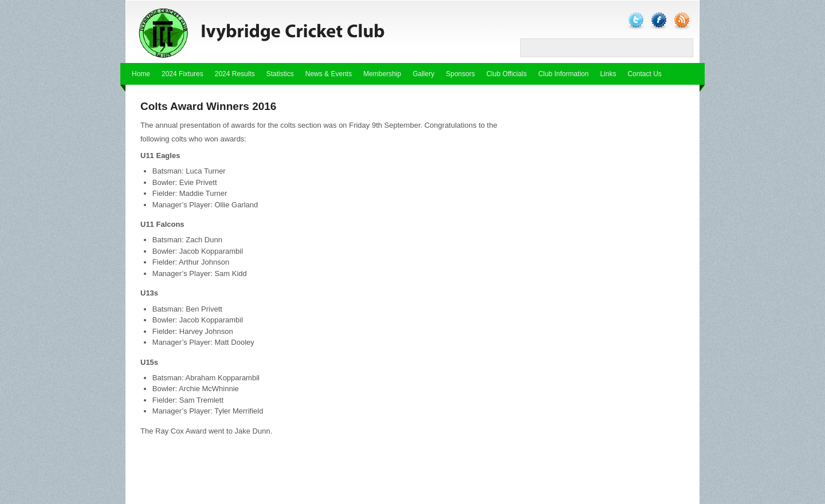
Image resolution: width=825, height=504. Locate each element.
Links (608, 74)
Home (141, 74)
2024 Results (235, 74)
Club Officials (506, 74)
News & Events (329, 74)
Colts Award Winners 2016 (208, 106)
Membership (382, 74)
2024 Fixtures (182, 74)
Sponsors (460, 74)
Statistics (280, 74)
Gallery (423, 74)
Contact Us (644, 74)
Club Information (563, 74)
